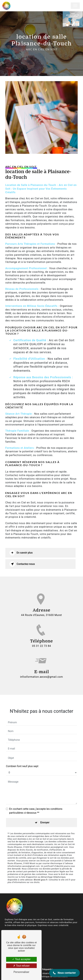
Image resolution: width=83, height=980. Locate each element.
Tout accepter (21, 959)
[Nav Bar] (75, 6)
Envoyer (45, 818)
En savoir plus (21, 553)
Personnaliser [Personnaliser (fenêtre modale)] (21, 972)
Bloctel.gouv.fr (41, 875)
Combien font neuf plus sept (22, 762)
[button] (64, 973)
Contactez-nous (22, 564)
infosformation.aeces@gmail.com (42, 672)
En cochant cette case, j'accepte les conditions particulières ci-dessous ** (36, 806)
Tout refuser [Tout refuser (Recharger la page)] (21, 966)
